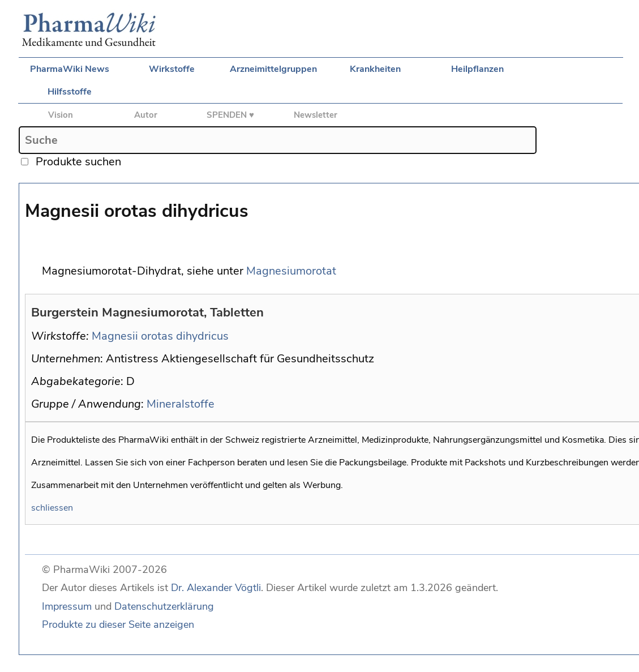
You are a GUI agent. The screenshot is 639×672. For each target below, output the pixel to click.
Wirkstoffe (172, 69)
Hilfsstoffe (70, 92)
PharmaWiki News (70, 69)
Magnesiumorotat (291, 271)
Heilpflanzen (477, 69)
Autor (146, 115)
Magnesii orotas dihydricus (160, 336)
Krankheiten (375, 69)
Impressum (67, 606)
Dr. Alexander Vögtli (216, 588)
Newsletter (316, 115)
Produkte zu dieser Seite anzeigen (118, 624)
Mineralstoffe (181, 404)
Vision (61, 115)
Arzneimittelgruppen (273, 69)
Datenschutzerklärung (164, 606)
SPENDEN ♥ (230, 115)
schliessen (52, 508)
